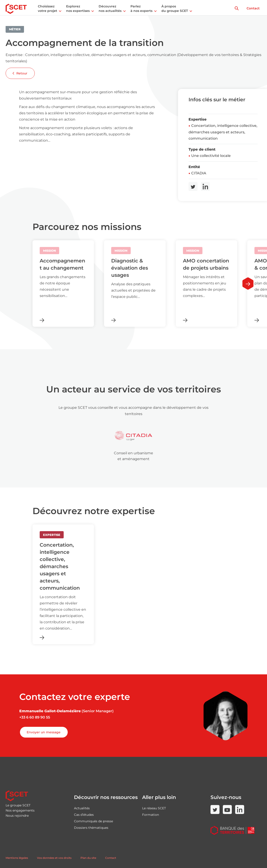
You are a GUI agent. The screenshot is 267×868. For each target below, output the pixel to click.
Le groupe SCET (18, 805)
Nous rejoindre (17, 816)
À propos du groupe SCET (175, 9)
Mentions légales (17, 858)
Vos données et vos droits (54, 858)
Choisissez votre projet (48, 9)
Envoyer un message (44, 732)
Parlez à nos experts (141, 9)
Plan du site (88, 858)
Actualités (82, 808)
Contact (253, 8)
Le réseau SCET (154, 808)
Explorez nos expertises (78, 9)
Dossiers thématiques (91, 828)
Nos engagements (20, 810)
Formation (151, 815)
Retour (20, 73)
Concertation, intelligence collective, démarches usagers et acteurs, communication (223, 132)
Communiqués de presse (93, 821)
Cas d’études (84, 815)
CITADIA (199, 173)
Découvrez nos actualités (110, 9)
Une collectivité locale (211, 156)
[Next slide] (248, 284)
